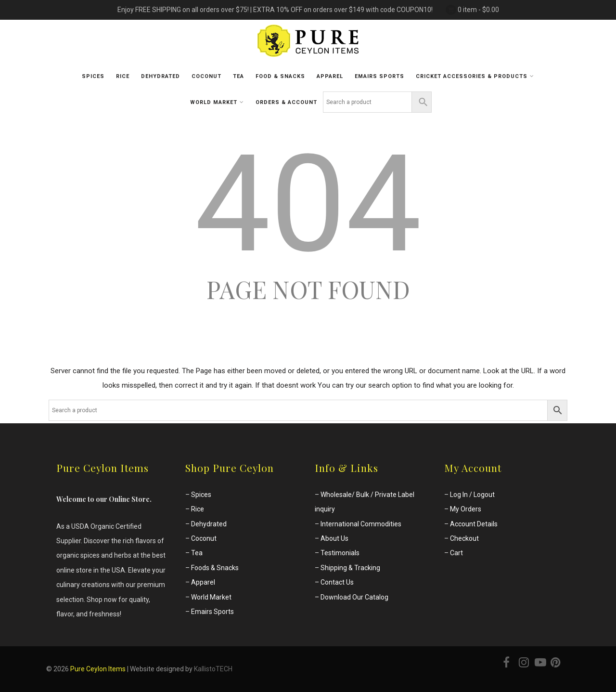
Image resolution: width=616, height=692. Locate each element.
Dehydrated (160, 76)
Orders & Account (286, 102)
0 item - (478, 10)
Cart (456, 553)
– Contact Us (334, 582)
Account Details (474, 524)
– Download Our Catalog (352, 597)
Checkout (464, 538)
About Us (334, 538)
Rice (123, 76)
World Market (217, 102)
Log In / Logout (472, 495)
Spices (93, 76)
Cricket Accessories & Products (475, 76)
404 (308, 204)
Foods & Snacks (215, 568)
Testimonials (340, 553)
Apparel (330, 76)
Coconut (206, 76)
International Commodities (361, 524)
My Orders (466, 509)
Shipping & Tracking (350, 568)
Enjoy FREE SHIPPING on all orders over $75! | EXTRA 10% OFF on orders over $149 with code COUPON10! (275, 10)
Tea (238, 76)
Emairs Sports (212, 612)
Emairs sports (379, 76)
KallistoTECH (213, 669)
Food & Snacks (280, 76)
